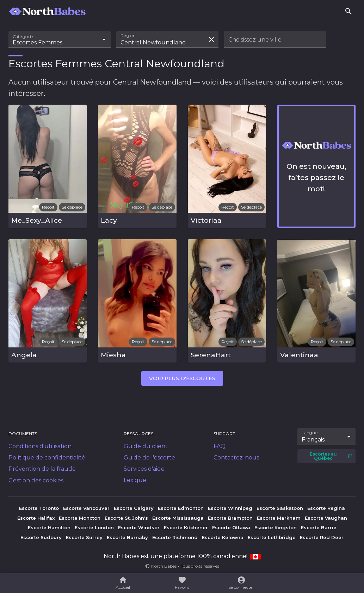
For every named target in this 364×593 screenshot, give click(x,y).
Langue (310, 433)
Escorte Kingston (276, 527)
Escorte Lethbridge (272, 537)
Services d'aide (144, 469)
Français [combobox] (313, 440)
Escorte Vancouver (86, 508)
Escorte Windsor (139, 527)
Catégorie (23, 37)
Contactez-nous (236, 458)
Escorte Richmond (175, 537)
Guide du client (146, 446)
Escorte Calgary (134, 508)
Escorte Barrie (319, 527)
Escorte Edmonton (181, 508)
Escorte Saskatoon (280, 508)
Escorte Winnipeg (230, 508)
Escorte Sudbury (41, 537)
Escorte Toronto (39, 508)
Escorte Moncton (80, 518)
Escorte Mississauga (178, 518)
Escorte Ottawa (231, 527)
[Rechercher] (348, 11)
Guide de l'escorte (149, 458)
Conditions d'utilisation (40, 446)
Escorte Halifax (36, 518)
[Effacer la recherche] (211, 39)
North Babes (164, 566)
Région (128, 36)
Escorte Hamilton (49, 527)
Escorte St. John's (126, 518)
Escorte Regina (326, 508)
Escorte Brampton (230, 518)
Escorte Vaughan (326, 518)
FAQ (220, 446)
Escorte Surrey (84, 537)
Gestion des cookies (36, 480)
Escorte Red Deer (322, 537)
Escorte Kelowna (223, 537)
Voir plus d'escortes (182, 378)
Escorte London (94, 527)
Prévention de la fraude (42, 469)
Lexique (135, 480)
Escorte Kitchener (186, 527)
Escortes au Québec (331, 456)
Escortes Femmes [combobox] (38, 42)
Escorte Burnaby (127, 537)
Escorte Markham (279, 518)
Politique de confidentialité (47, 458)
